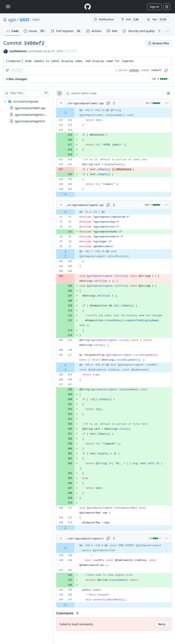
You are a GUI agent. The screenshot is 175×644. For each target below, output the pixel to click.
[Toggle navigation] (8, 7)
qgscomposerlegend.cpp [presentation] (32, 115)
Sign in (155, 7)
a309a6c (134, 70)
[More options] (167, 103)
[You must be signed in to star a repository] (157, 20)
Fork (130, 20)
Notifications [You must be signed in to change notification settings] (104, 19)
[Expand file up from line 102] (74, 256)
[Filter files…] (30, 93)
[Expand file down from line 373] (74, 538)
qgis (12, 20)
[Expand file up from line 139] (74, 558)
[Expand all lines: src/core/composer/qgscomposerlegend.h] (118, 548)
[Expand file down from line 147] (74, 615)
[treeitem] (30, 111)
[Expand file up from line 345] (74, 375)
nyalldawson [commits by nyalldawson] (18, 51)
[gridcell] (118, 113)
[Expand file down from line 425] (74, 194)
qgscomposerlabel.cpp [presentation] (30, 108)
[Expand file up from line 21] (74, 212)
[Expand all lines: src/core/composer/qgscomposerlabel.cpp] (118, 103)
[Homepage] (88, 7)
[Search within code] (116, 93)
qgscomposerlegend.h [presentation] (30, 121)
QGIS (25, 20)
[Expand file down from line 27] (74, 252)
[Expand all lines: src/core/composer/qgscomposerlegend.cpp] (118, 205)
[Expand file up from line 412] (74, 113)
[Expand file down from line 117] (74, 370)
